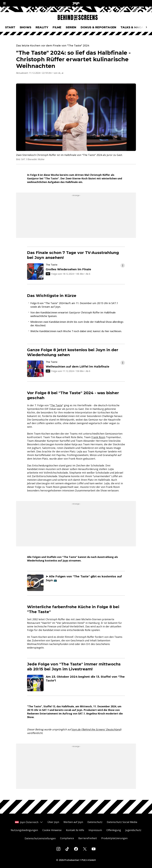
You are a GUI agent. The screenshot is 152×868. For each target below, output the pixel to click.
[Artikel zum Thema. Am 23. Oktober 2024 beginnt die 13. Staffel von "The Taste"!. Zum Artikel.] (76, 683)
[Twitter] (85, 849)
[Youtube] (94, 849)
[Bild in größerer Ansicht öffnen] (76, 117)
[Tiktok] (67, 849)
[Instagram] (58, 849)
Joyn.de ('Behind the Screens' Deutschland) (97, 729)
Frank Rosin (98, 437)
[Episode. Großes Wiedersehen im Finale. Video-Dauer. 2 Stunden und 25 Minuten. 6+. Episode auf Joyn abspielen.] (74, 272)
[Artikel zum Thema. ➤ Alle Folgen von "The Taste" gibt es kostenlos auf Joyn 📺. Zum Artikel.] (76, 583)
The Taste (56, 405)
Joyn (65, 560)
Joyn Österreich (29, 822)
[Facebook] (76, 849)
